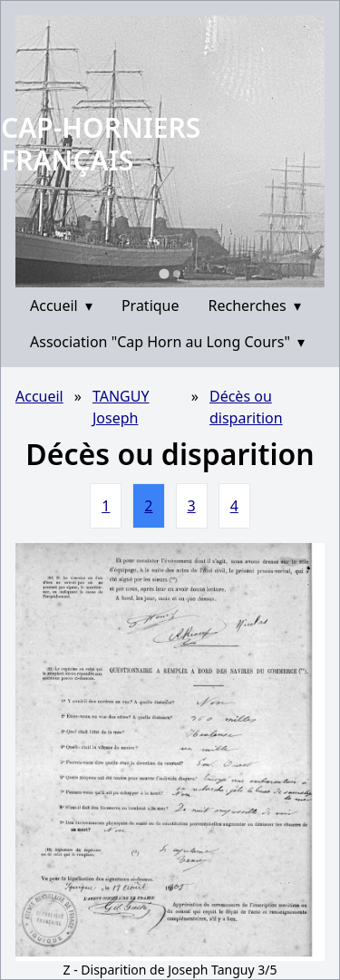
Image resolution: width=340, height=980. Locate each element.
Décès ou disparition (246, 407)
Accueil (61, 306)
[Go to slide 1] (164, 273)
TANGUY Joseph (121, 407)
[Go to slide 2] (177, 274)
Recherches (255, 306)
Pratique (151, 306)
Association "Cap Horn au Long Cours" (167, 342)
